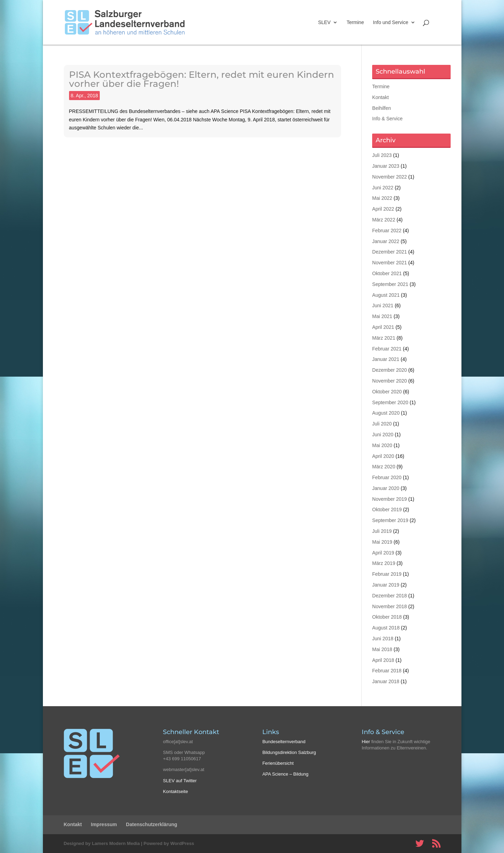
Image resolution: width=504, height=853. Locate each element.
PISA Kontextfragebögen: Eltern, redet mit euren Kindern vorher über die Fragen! (202, 79)
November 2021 (390, 263)
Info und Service (390, 22)
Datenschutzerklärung (152, 824)
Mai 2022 (382, 198)
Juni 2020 (383, 435)
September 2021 (390, 284)
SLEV (324, 22)
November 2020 (390, 381)
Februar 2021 (387, 349)
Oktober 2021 (387, 273)
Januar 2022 (386, 241)
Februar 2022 (387, 231)
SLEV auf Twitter (180, 781)
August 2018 (386, 628)
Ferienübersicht (278, 763)
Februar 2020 (387, 477)
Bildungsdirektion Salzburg (289, 752)
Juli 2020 (382, 424)
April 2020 (383, 456)
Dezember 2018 (390, 596)
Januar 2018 (386, 681)
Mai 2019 (382, 542)
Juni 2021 (383, 305)
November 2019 (390, 499)
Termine (355, 22)
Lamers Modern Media (116, 843)
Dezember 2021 (390, 252)
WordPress (182, 843)
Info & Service (387, 119)
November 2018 (390, 606)
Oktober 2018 (387, 617)
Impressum (104, 824)
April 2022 (383, 209)
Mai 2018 (382, 649)
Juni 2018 (383, 639)
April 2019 (383, 553)
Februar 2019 (387, 574)
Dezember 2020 (390, 370)
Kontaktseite (175, 791)
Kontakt (380, 97)
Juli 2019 (382, 531)
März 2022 (384, 220)
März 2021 (384, 338)
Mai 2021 (382, 316)
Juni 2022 (383, 188)
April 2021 (383, 327)
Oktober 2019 (387, 509)
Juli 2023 (382, 155)
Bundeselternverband (284, 742)
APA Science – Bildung (285, 774)
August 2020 (386, 413)
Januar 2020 (386, 488)
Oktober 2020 (387, 392)
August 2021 (386, 295)
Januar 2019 (386, 585)
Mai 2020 (382, 445)
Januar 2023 (386, 166)
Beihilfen (382, 108)
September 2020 (390, 402)
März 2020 (384, 467)
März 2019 (384, 563)
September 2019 (390, 520)
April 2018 (383, 660)
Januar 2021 (386, 359)
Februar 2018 (387, 671)
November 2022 (390, 177)
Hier (366, 742)
